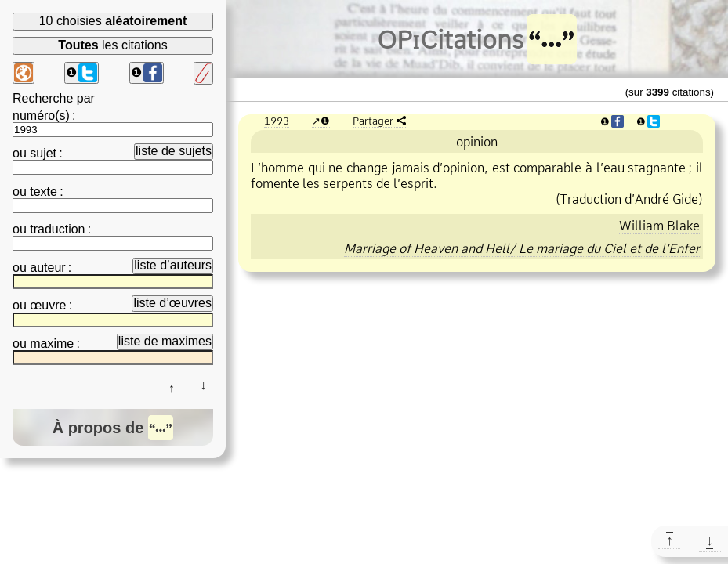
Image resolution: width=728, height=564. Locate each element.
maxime (52, 343)
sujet (43, 153)
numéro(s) (41, 116)
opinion (477, 142)
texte (43, 192)
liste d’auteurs (173, 265)
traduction (57, 229)
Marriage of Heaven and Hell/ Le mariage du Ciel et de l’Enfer (522, 248)
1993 (277, 121)
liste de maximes (165, 341)
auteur (47, 268)
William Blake (659, 226)
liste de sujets (174, 151)
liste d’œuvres (172, 303)
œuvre (48, 305)
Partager (373, 121)
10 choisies (113, 21)
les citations (112, 45)
